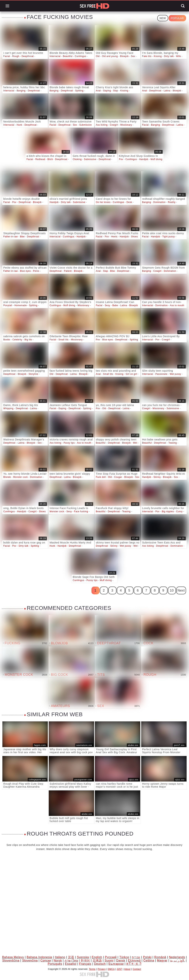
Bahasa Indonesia (39, 957)
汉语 (71, 957)
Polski (147, 957)
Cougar (118, 477)
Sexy (107, 305)
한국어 (85, 960)
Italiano (60, 957)
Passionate (161, 374)
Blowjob (124, 56)
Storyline (33, 374)
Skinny (157, 477)
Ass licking (102, 125)
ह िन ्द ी (134, 964)
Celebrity (17, 340)
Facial (7, 56)
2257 (120, 969)
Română (160, 957)
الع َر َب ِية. (178, 960)
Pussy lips (69, 443)
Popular (177, 18)
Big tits (28, 340)
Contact (137, 969)
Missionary (126, 125)
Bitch (50, 159)
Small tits (64, 340)
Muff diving (156, 159)
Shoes (134, 237)
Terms (92, 969)
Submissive (86, 125)
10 (172, 590)
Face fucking (81, 511)
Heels (114, 237)
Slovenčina (30, 960)
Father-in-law (11, 237)
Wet (135, 443)
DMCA (111, 969)
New (163, 18)
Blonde (7, 477)
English (97, 957)
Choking (77, 159)
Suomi (109, 960)
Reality (172, 202)
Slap (116, 91)
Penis (36, 271)
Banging (21, 91)
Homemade (21, 305)
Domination (160, 202)
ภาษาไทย (71, 960)
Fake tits (147, 56)
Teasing (173, 443)
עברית (136, 957)
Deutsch (100, 964)
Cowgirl (114, 125)
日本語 (97, 960)
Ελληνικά (134, 960)
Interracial (55, 56)
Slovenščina (11, 960)
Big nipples (168, 511)
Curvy (179, 511)
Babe (115, 305)
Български (116, 964)
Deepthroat (28, 56)
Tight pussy (169, 237)
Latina (167, 91)
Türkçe (124, 957)
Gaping (107, 91)
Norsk (58, 960)
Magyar (162, 960)
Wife (178, 56)
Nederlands (177, 957)
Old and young (110, 56)
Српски (46, 960)
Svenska (83, 957)
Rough (16, 56)
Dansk (121, 960)
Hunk (19, 125)
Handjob (144, 159)
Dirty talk (169, 56)
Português (55, 964)
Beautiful (68, 56)
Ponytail (8, 305)
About (127, 969)
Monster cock (21, 477)
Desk (129, 202)
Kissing (158, 56)
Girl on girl (131, 374)
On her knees (103, 202)
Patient (68, 271)
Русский (111, 957)
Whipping (8, 408)
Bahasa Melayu (13, 957)
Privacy (102, 969)
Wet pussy (175, 374)
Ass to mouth (177, 305)
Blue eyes (25, 271)
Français (85, 964)
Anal (98, 91)
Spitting (79, 91)
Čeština (149, 960)
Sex (133, 56)
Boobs (7, 340)
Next (181, 590)
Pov (121, 159)
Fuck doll (101, 477)
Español (71, 964)
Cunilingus (80, 56)
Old (98, 56)
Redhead (40, 159)
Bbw (22, 237)
